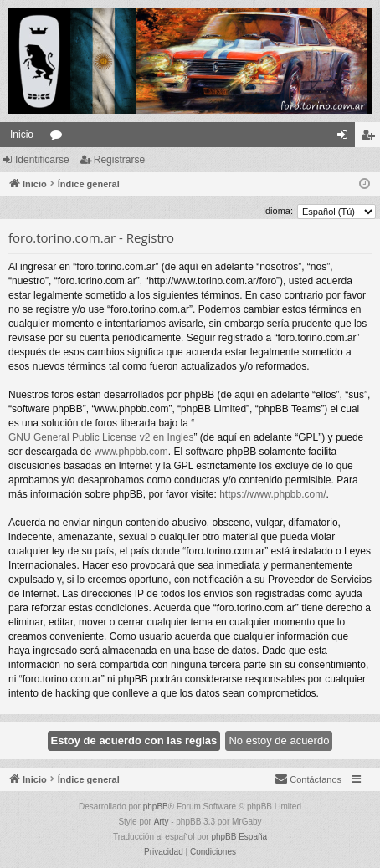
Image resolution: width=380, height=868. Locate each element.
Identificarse (42, 160)
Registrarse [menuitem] (371, 138)
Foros (59, 138)
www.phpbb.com (131, 452)
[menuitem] (308, 779)
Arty (162, 822)
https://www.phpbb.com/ (272, 494)
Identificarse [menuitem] (346, 138)
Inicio (22, 135)
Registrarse (119, 160)
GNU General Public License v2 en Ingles (101, 437)
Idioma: (278, 211)
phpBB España (239, 837)
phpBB (156, 807)
